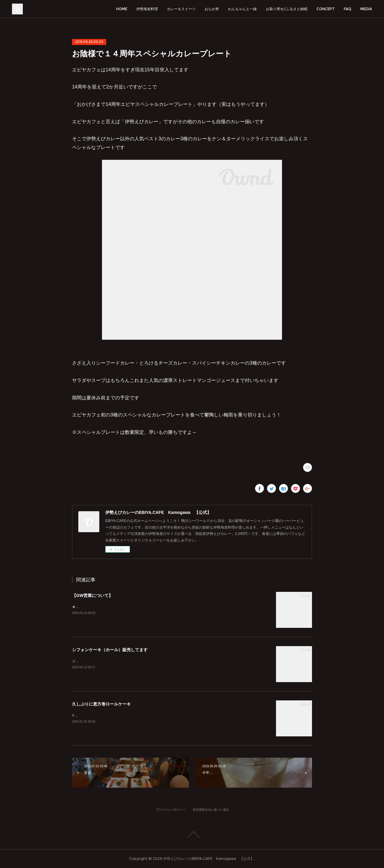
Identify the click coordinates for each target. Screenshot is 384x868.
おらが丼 (212, 9)
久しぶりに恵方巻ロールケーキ (101, 704)
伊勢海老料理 (147, 9)
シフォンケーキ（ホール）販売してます (110, 650)
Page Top (192, 834)
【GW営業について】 (92, 595)
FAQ (348, 9)
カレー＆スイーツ (181, 9)
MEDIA (366, 9)
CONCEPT (326, 9)
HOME (122, 9)
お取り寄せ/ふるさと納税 (287, 9)
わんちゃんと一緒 (242, 9)
